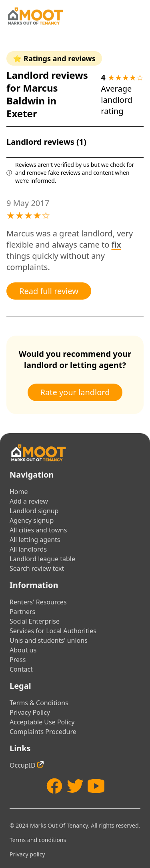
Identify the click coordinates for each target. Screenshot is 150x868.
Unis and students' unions (49, 640)
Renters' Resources (38, 602)
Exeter (22, 113)
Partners (22, 612)
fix (116, 245)
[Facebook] (54, 786)
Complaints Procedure (43, 732)
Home (19, 492)
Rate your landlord (75, 392)
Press (18, 660)
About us (23, 650)
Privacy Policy (30, 712)
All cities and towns (38, 530)
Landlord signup (34, 511)
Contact (21, 669)
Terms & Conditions (39, 703)
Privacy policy (27, 854)
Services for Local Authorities (53, 631)
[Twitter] (75, 786)
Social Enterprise (35, 621)
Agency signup (32, 520)
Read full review (49, 291)
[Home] (35, 16)
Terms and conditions (38, 840)
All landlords (28, 549)
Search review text (37, 568)
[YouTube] (96, 786)
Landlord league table (42, 559)
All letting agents (35, 540)
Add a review (29, 501)
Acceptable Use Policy (42, 722)
